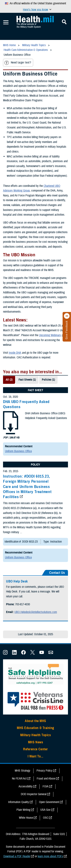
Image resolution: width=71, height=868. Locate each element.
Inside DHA (15, 353)
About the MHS (35, 721)
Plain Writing (23, 810)
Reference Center (35, 749)
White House (26, 818)
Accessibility (26, 786)
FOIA (46, 786)
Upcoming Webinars (50, 335)
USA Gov (45, 810)
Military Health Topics (36, 735)
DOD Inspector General (34, 794)
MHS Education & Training (35, 728)
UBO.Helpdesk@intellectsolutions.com (36, 612)
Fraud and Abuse (46, 779)
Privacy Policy (44, 771)
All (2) (9, 380)
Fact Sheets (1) (27, 380)
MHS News (35, 742)
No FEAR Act (19, 779)
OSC (46, 818)
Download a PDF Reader (17, 856)
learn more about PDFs (50, 856)
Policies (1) (48, 380)
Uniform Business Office (18, 451)
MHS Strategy (23, 771)
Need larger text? (18, 63)
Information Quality (19, 802)
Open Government (49, 802)
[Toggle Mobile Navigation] (6, 22)
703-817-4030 (23, 604)
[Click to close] (67, 316)
